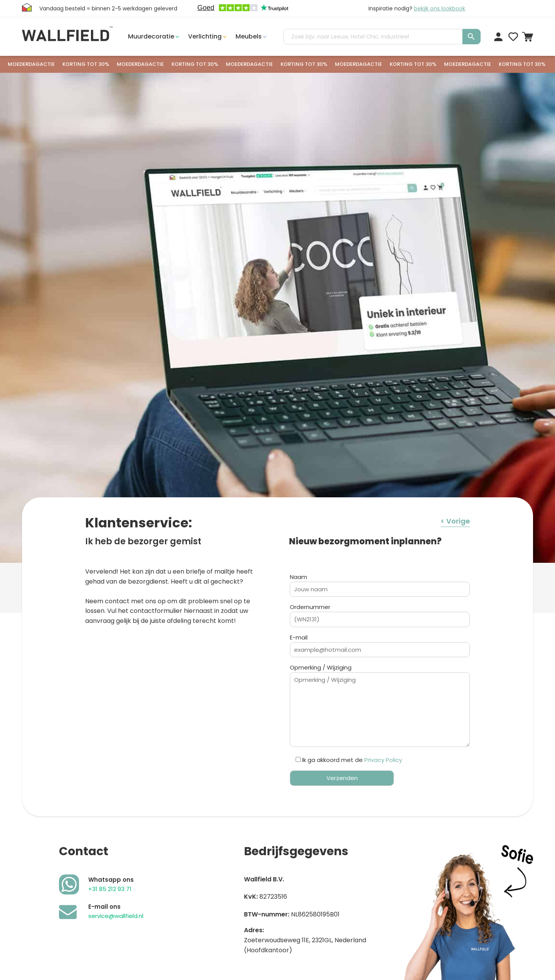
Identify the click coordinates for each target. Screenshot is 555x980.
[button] (154, 37)
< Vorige (455, 521)
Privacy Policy (383, 760)
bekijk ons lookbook (440, 8)
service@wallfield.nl (116, 916)
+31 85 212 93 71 (110, 889)
